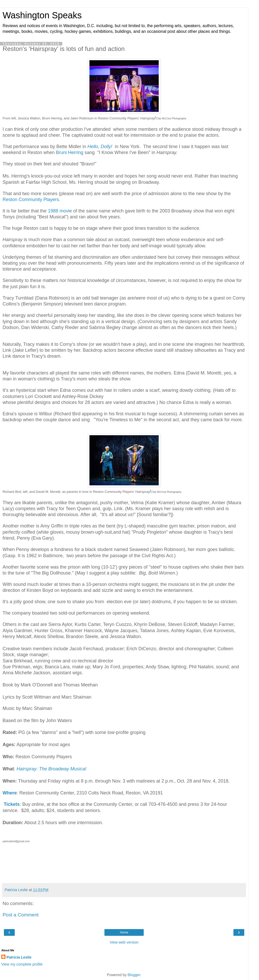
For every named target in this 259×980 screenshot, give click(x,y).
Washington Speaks (42, 15)
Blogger (134, 975)
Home (124, 932)
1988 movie (60, 211)
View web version (124, 942)
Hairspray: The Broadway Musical (51, 769)
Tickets (12, 804)
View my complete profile (22, 964)
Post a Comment (21, 915)
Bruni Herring (70, 152)
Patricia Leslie (19, 957)
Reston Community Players (31, 200)
